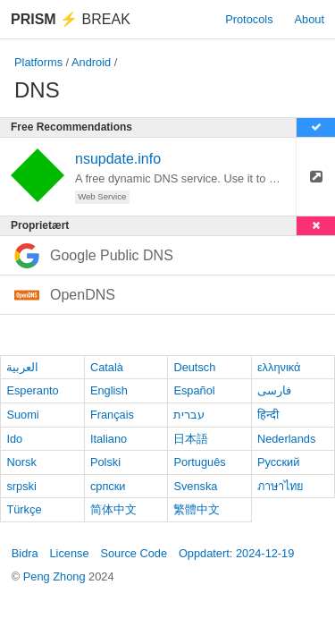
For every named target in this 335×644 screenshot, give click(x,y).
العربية (22, 367)
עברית (189, 415)
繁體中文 (197, 509)
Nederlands (286, 439)
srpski (21, 486)
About (310, 19)
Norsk (21, 462)
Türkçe (24, 509)
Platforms (38, 62)
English (109, 390)
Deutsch (194, 367)
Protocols (249, 19)
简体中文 (113, 509)
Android (91, 62)
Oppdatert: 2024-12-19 (236, 553)
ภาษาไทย (281, 486)
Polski (105, 462)
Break (71, 19)
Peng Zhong (56, 576)
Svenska (195, 486)
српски (108, 486)
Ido (14, 439)
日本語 (191, 439)
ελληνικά (279, 367)
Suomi (22, 415)
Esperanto (32, 390)
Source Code (134, 553)
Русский (278, 462)
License (69, 553)
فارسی (274, 390)
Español (194, 390)
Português (199, 462)
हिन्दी (268, 415)
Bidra (25, 553)
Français (112, 415)
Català (107, 367)
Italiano (109, 439)
